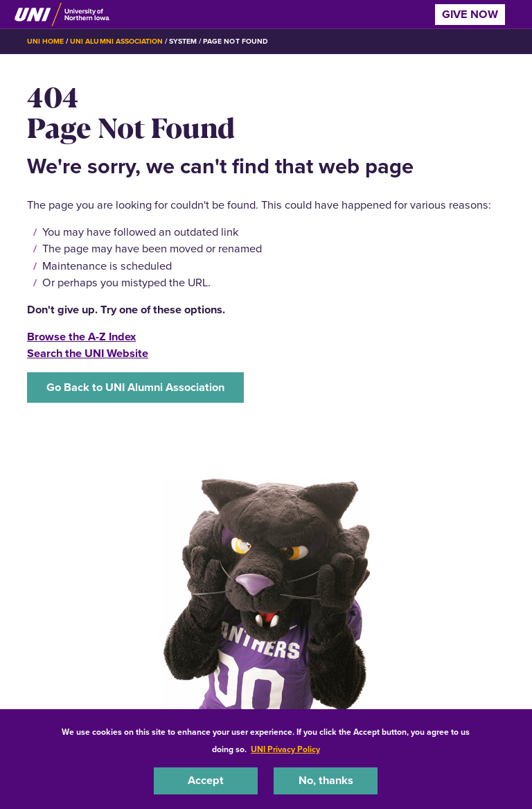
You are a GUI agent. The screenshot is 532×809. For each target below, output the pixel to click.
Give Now (470, 14)
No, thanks (326, 780)
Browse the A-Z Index (81, 337)
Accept (206, 780)
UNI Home (45, 41)
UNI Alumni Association (116, 41)
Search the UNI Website (88, 353)
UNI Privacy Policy (285, 749)
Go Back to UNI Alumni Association (135, 387)
